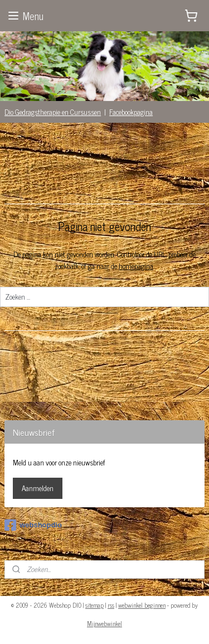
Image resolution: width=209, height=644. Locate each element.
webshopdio (33, 525)
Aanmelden (38, 488)
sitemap (94, 605)
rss (111, 605)
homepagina (136, 266)
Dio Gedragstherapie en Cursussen (53, 112)
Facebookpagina (131, 112)
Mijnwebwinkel (104, 623)
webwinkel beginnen (142, 605)
